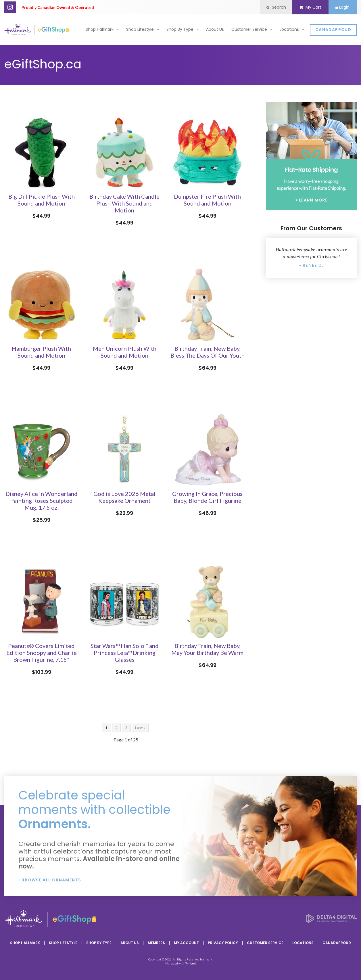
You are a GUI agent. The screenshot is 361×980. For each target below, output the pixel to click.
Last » (140, 728)
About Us (215, 31)
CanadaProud (333, 31)
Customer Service (249, 31)
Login (341, 7)
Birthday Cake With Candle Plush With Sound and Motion (124, 203)
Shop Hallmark (100, 31)
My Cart (307, 7)
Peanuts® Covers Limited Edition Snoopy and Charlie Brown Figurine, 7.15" (42, 653)
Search (270, 7)
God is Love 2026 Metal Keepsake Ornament (124, 497)
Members (156, 943)
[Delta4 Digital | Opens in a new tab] (332, 921)
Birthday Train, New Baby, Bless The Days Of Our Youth (208, 352)
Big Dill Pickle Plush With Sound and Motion (42, 200)
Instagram (10, 7)
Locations (289, 31)
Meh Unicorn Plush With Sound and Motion (125, 352)
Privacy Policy (223, 943)
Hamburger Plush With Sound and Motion (41, 352)
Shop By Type (180, 31)
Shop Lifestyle (140, 31)
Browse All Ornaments (51, 880)
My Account (186, 943)
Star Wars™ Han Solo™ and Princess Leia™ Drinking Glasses (125, 653)
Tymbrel (190, 963)
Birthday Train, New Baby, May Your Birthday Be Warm (207, 649)
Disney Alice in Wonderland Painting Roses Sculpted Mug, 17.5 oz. (42, 500)
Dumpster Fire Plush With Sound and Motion (207, 200)
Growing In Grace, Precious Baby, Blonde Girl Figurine (207, 497)
